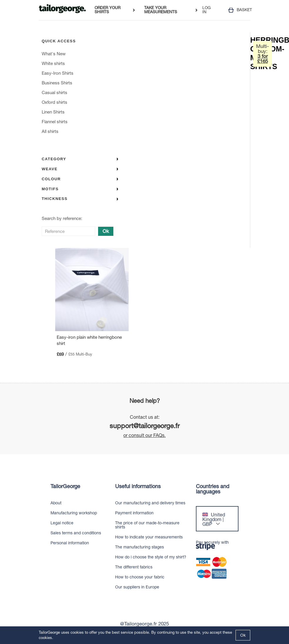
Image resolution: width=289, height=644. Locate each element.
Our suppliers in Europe (137, 587)
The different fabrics (134, 567)
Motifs (80, 189)
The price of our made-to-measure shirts (147, 525)
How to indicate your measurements (149, 537)
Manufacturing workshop (74, 513)
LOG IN (206, 10)
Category (80, 159)
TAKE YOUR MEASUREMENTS (161, 10)
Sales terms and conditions (76, 533)
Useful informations (138, 486)
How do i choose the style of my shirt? (151, 557)
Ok (106, 231)
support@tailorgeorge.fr (145, 426)
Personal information (70, 543)
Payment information (134, 513)
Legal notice (62, 523)
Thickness (80, 199)
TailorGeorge (65, 486)
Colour (80, 179)
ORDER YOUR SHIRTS (107, 10)
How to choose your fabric (140, 577)
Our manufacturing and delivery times (150, 503)
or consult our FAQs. (144, 435)
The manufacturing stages (140, 547)
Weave (80, 169)
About (56, 503)
